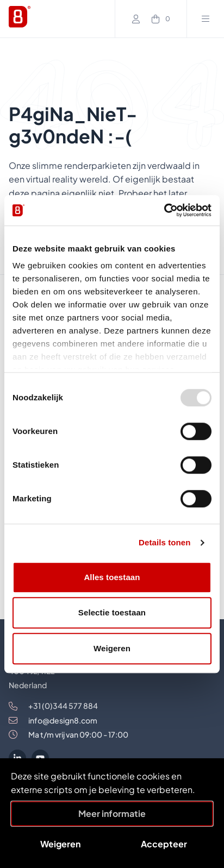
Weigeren (112, 648)
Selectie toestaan (112, 612)
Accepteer (164, 844)
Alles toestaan (112, 577)
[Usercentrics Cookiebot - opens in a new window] (164, 210)
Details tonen (164, 542)
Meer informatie (112, 813)
